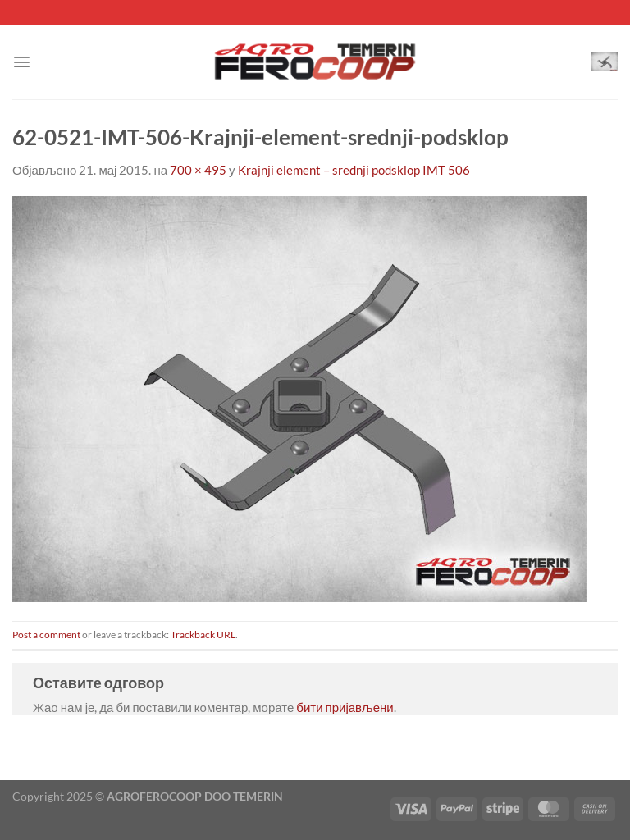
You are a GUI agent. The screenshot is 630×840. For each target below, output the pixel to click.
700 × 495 (198, 170)
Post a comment (46, 635)
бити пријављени (345, 707)
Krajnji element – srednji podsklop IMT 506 (354, 170)
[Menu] (22, 62)
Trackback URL (203, 635)
